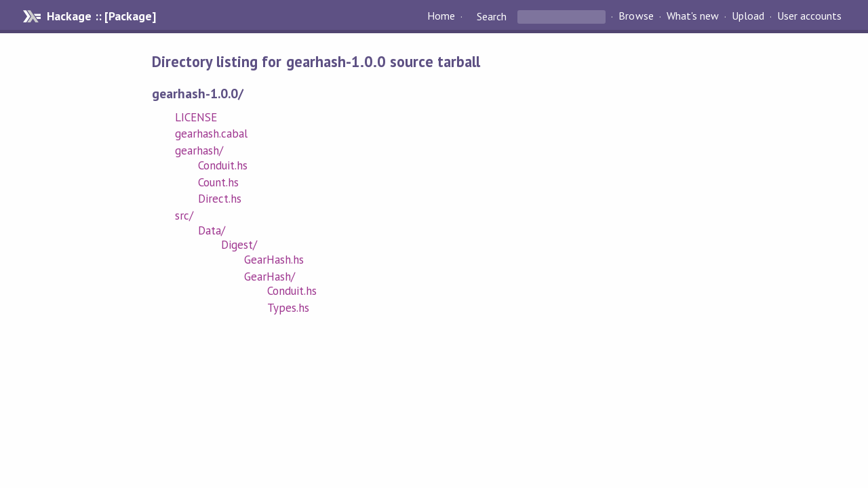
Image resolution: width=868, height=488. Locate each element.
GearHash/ (270, 277)
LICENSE (196, 117)
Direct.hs (220, 199)
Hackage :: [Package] (101, 16)
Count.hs (218, 182)
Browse (636, 16)
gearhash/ (199, 150)
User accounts (809, 16)
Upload (748, 16)
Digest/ (239, 245)
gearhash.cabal (211, 134)
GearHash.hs (274, 260)
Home (441, 16)
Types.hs (288, 308)
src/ (184, 216)
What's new (693, 16)
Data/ (212, 230)
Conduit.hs (223, 165)
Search (492, 16)
